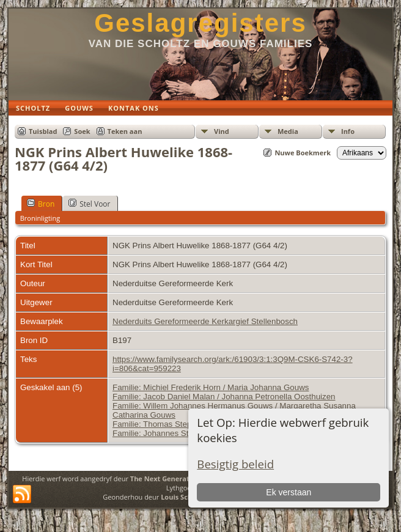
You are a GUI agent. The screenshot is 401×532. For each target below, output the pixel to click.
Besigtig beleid (235, 464)
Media (288, 131)
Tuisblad (43, 131)
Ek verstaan (289, 492)
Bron (41, 204)
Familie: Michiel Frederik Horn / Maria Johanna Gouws (211, 387)
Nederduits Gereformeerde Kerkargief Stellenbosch (205, 321)
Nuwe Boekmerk (303, 153)
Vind (222, 131)
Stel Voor (89, 204)
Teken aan (125, 131)
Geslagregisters (200, 23)
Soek (82, 131)
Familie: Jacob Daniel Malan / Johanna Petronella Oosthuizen (224, 397)
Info (348, 131)
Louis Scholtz (182, 497)
